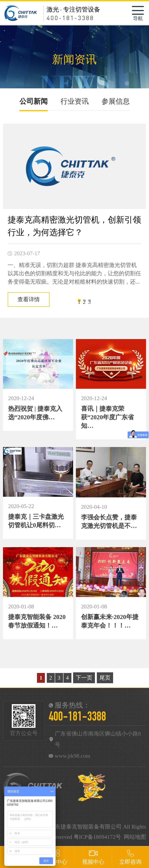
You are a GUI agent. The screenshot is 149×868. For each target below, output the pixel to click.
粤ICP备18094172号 (97, 837)
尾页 (105, 678)
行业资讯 (75, 101)
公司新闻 (34, 101)
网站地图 (135, 837)
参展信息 (116, 101)
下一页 (84, 678)
